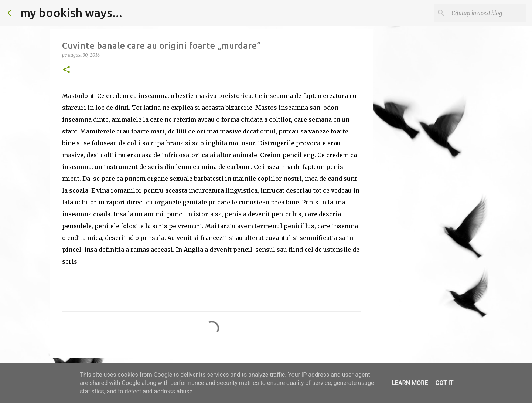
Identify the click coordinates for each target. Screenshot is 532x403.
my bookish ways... (71, 13)
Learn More (410, 383)
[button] (66, 70)
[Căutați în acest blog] (487, 13)
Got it (444, 383)
